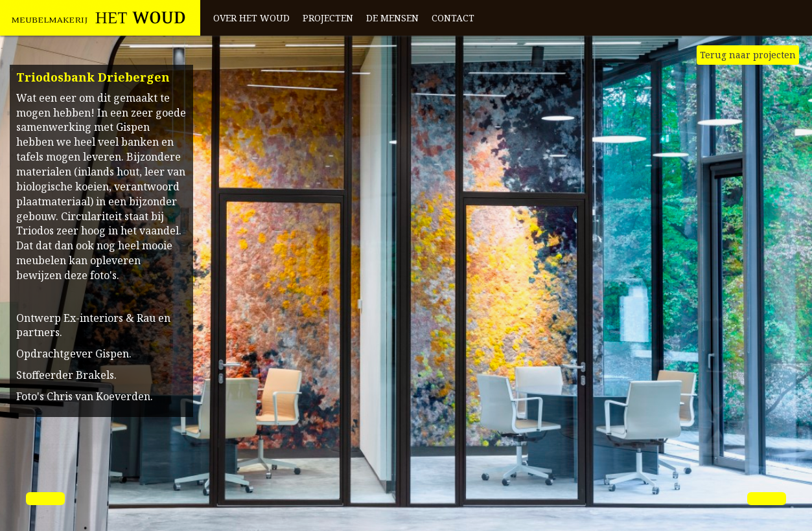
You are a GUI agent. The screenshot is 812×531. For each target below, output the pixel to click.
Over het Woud (251, 18)
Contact (453, 18)
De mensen (392, 18)
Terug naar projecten (748, 55)
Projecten (328, 18)
